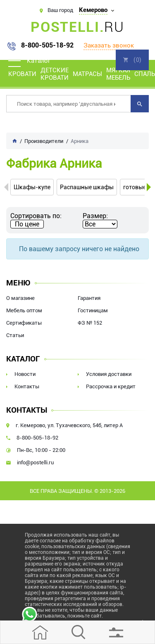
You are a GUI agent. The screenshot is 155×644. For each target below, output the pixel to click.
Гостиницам (93, 310)
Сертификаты (24, 323)
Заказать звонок (109, 45)
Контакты (27, 386)
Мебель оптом (24, 310)
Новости (25, 374)
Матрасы (87, 74)
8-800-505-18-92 (47, 45)
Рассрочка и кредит (111, 386)
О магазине (20, 298)
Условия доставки (109, 374)
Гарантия (89, 298)
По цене (27, 224)
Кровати (22, 74)
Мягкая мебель (118, 74)
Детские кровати (55, 74)
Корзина (132, 60)
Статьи (15, 335)
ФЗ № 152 (90, 323)
